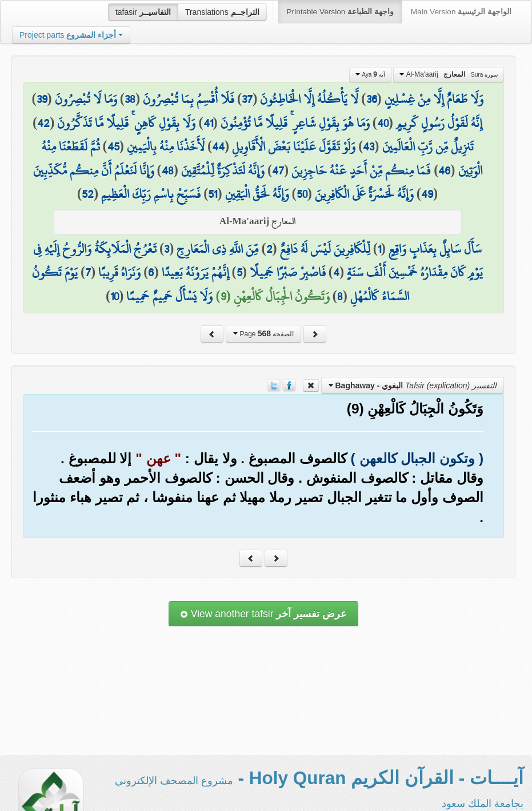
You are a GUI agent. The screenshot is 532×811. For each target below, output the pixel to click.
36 (372, 99)
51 (213, 194)
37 (247, 99)
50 (302, 194)
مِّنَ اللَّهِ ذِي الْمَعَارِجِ (217, 249)
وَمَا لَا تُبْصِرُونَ (86, 99)
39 (42, 99)
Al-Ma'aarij (449, 74)
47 (278, 170)
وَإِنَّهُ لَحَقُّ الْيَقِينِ (257, 194)
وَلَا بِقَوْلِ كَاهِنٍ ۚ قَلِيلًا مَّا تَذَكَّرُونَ (126, 123)
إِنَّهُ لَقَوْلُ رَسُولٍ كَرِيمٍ (439, 123)
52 (88, 194)
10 (115, 296)
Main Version (461, 12)
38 (130, 99)
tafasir (143, 12)
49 (427, 194)
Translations (222, 12)
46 (444, 170)
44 (218, 146)
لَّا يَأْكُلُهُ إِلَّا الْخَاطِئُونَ (309, 99)
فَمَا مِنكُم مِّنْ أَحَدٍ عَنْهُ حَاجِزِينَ (361, 170)
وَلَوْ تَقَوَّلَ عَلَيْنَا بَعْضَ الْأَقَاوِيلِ (294, 146)
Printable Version (340, 12)
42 (43, 123)
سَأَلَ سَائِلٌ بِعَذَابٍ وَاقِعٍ (435, 249)
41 (208, 123)
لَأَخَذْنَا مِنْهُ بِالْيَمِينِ (166, 146)
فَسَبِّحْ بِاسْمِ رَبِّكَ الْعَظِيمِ (151, 194)
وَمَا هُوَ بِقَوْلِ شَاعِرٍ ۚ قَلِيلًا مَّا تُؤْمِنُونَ (295, 123)
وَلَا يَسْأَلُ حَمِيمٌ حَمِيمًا (169, 296)
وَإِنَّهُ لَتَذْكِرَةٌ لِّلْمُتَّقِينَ (223, 170)
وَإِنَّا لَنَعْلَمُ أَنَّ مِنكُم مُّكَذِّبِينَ (94, 170)
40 (383, 123)
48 (168, 170)
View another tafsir (263, 614)
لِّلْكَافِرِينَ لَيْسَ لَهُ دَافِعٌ (325, 249)
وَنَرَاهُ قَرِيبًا (119, 272)
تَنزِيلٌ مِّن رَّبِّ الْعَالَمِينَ (428, 146)
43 (369, 146)
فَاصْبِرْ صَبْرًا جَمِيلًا (288, 272)
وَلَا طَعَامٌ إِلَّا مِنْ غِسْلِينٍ (434, 99)
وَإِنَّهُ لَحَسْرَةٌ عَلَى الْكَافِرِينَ (364, 194)
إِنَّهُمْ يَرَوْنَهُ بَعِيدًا (195, 272)
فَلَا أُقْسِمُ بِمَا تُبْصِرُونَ (189, 99)
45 (113, 146)
